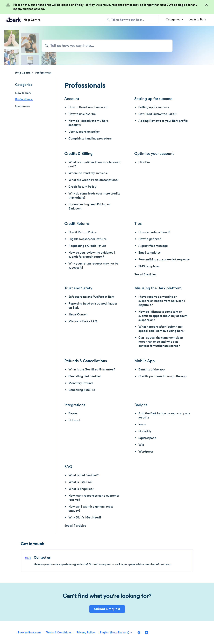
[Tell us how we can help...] (132, 20)
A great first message (153, 246)
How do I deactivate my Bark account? (88, 123)
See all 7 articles (75, 526)
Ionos (142, 424)
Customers (22, 106)
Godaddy (145, 431)
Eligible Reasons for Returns (87, 239)
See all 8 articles (145, 274)
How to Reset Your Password (88, 107)
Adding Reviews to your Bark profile (163, 121)
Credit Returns (77, 224)
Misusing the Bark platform (158, 288)
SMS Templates (149, 266)
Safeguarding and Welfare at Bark (91, 297)
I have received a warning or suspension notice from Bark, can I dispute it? (162, 301)
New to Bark (23, 93)
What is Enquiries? (81, 489)
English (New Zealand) (116, 633)
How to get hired (150, 239)
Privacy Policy (86, 633)
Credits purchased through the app (162, 376)
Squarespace (147, 438)
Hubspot (74, 420)
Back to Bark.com (29, 633)
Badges (141, 405)
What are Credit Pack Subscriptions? (94, 180)
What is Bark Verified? (84, 475)
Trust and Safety (78, 288)
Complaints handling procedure (90, 138)
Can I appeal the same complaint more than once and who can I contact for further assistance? (161, 342)
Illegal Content (79, 314)
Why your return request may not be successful (93, 266)
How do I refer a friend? (154, 232)
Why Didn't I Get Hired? (85, 517)
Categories (175, 20)
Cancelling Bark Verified (85, 376)
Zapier (73, 413)
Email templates (149, 253)
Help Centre (23, 73)
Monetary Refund (81, 383)
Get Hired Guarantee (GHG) (157, 114)
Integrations (75, 405)
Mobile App (145, 361)
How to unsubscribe (82, 114)
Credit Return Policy (82, 187)
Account (72, 99)
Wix (141, 445)
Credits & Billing (79, 154)
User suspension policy (84, 132)
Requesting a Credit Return (87, 246)
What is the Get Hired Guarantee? (92, 369)
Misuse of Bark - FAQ (83, 321)
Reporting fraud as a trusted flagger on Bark (93, 306)
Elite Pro (144, 162)
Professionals (43, 73)
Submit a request (107, 609)
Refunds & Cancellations (86, 361)
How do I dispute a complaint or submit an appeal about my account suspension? (163, 316)
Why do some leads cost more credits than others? (94, 196)
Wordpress (146, 452)
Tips (138, 224)
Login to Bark (197, 20)
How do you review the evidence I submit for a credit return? (92, 255)
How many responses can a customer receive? (94, 498)
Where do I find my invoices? (88, 173)
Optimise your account (154, 154)
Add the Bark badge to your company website (164, 415)
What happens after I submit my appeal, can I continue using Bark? (162, 329)
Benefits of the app (152, 369)
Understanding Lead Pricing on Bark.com (90, 206)
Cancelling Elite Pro (82, 390)
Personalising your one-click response (164, 259)
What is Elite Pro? (80, 482)
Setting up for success (153, 99)
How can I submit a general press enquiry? (91, 509)
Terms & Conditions (59, 633)
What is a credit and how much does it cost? (95, 164)
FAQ (68, 467)
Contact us (42, 558)
